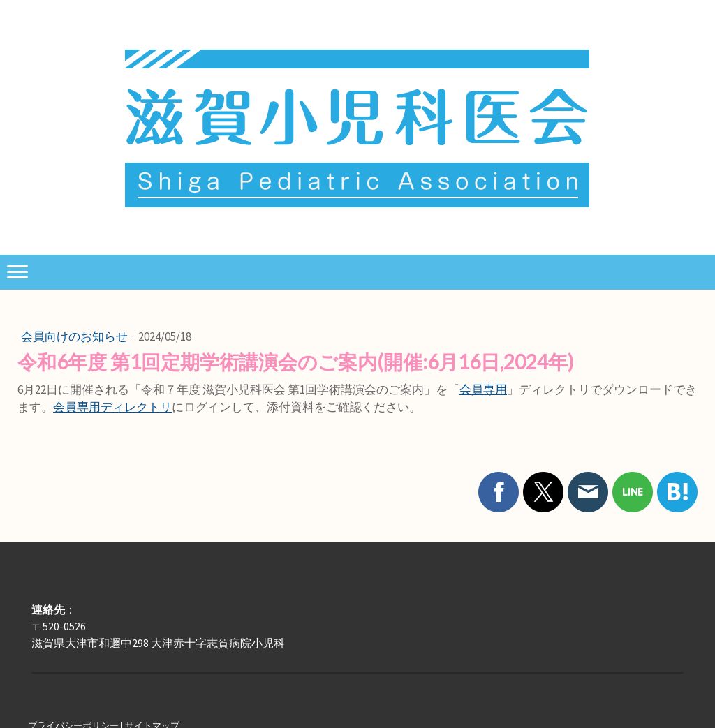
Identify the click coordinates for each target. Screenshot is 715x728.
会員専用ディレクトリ (112, 407)
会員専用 (483, 389)
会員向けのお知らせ (75, 336)
